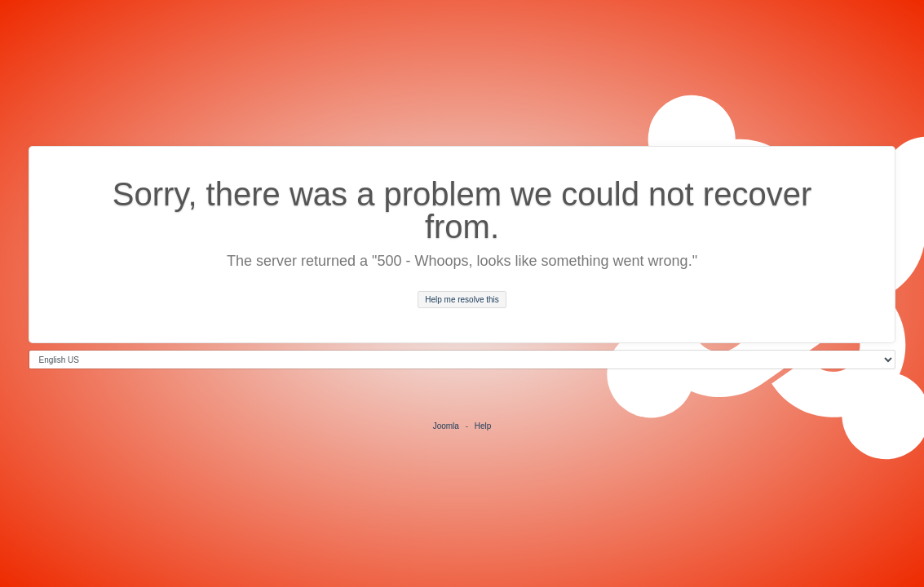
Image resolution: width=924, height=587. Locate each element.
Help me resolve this (462, 300)
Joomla (446, 426)
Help (483, 426)
